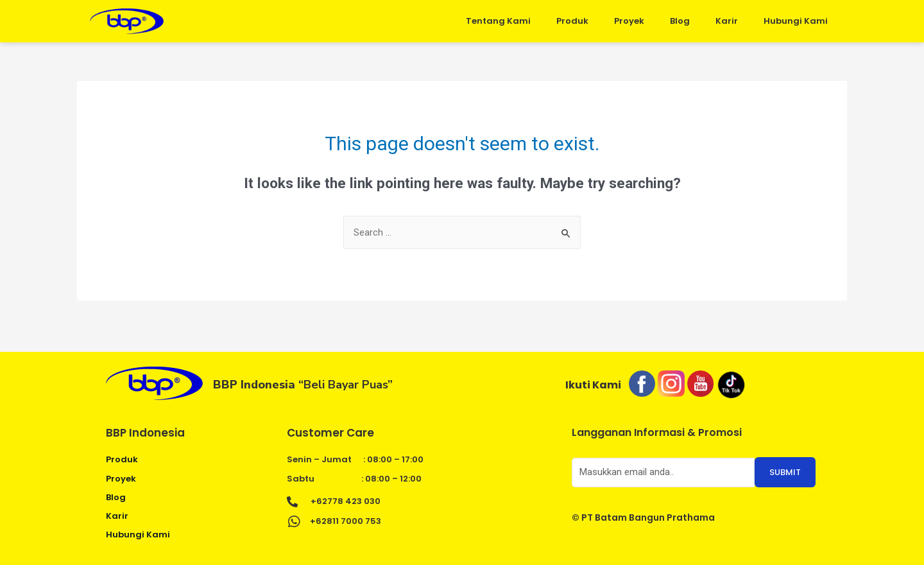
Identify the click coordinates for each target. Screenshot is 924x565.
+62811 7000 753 (346, 521)
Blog (680, 21)
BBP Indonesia (145, 433)
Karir (727, 21)
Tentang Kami (498, 21)
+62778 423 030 (346, 501)
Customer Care (330, 433)
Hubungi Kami (796, 21)
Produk (572, 21)
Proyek (629, 21)
